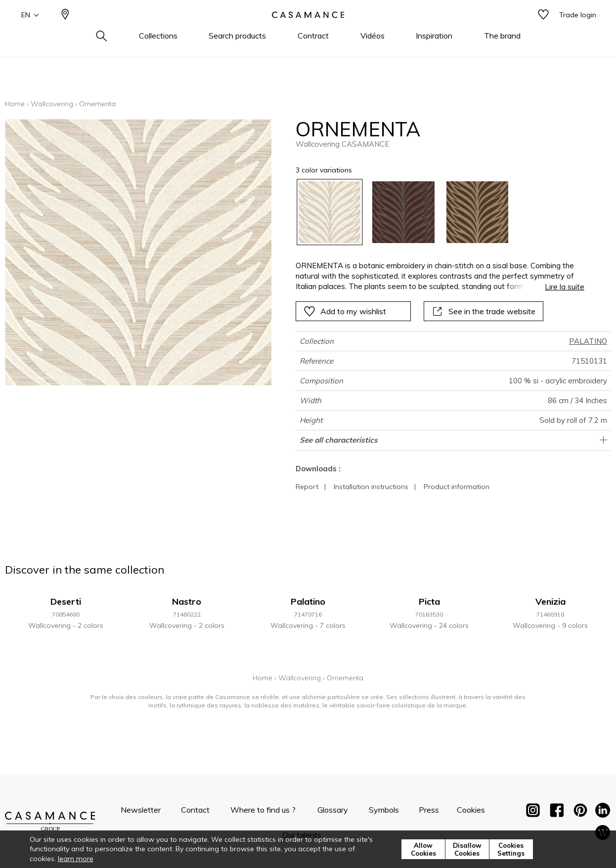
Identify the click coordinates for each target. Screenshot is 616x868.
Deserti (66, 601)
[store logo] (308, 31)
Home (15, 104)
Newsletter (141, 810)
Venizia (550, 601)
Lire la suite (565, 287)
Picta (429, 601)
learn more (76, 859)
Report (307, 487)
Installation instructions (371, 487)
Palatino (308, 601)
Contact (195, 810)
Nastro (187, 601)
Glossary (333, 810)
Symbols (384, 810)
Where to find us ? (263, 810)
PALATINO (588, 341)
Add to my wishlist (345, 311)
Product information (457, 487)
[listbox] (434, 212)
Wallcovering (52, 104)
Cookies (471, 810)
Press (429, 810)
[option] (330, 212)
